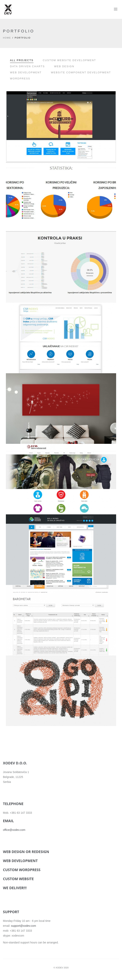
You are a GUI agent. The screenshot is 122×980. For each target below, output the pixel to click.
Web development (26, 72)
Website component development (81, 72)
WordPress (20, 79)
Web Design (64, 66)
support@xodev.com (23, 926)
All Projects (22, 60)
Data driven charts (27, 66)
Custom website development (69, 60)
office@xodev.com (14, 830)
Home (7, 38)
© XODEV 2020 (61, 968)
